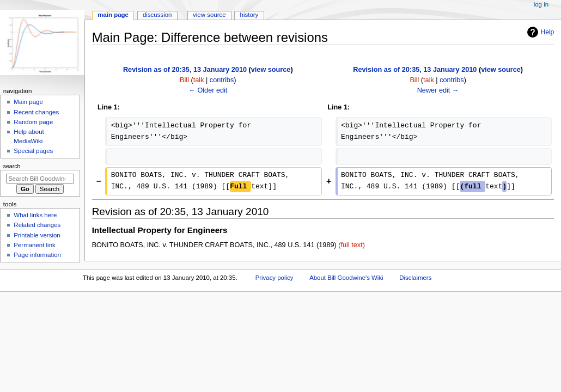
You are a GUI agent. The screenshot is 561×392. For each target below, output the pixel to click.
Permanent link (34, 245)
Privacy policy (275, 278)
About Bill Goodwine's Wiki (346, 278)
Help (539, 32)
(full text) (352, 245)
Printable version (37, 235)
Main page (28, 102)
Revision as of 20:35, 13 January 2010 (185, 70)
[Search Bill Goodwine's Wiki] (40, 179)
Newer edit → (438, 90)
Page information (37, 255)
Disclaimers (415, 278)
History (249, 15)
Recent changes (36, 112)
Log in (541, 4)
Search (12, 166)
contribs (222, 80)
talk (199, 80)
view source (271, 70)
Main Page (113, 15)
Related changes (37, 225)
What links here (35, 215)
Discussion (157, 15)
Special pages (33, 151)
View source (209, 15)
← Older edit (208, 90)
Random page (33, 122)
